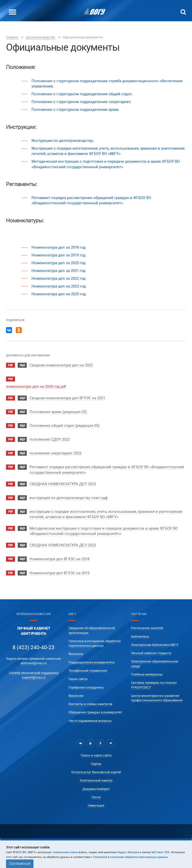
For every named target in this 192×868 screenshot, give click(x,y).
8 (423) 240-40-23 (33, 647)
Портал (96, 764)
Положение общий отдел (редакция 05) (64, 426)
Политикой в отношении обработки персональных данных (130, 857)
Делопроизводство (40, 37)
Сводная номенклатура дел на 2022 (61, 365)
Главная (12, 37)
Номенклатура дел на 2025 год (59, 294)
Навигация (96, 805)
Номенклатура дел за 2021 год (58, 271)
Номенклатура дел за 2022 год (58, 278)
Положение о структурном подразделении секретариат (81, 102)
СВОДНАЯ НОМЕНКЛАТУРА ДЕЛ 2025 (63, 545)
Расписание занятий (147, 628)
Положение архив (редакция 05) (58, 412)
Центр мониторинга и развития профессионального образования (157, 698)
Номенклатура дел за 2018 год (58, 247)
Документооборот (96, 789)
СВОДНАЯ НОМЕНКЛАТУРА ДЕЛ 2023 (63, 484)
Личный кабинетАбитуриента (34, 631)
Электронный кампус (96, 780)
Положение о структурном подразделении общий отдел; (82, 94)
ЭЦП (22, 365)
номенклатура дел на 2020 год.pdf (36, 387)
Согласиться (20, 863)
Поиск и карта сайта (96, 755)
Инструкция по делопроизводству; (62, 141)
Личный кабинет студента (151, 653)
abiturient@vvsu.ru (34, 663)
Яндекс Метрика (128, 852)
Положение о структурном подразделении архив (75, 110)
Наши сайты (78, 679)
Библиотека (140, 637)
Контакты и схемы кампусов (90, 704)
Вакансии (76, 696)
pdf (10, 365)
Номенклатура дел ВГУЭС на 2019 (59, 573)
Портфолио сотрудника (86, 687)
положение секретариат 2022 (55, 453)
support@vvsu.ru (34, 677)
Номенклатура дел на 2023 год (59, 286)
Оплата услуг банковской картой (96, 772)
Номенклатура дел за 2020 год (58, 263)
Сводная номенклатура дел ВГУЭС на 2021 (67, 398)
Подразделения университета (91, 662)
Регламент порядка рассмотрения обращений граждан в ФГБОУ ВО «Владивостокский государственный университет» (91, 200)
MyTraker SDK (160, 852)
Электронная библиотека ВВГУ (155, 645)
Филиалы (76, 654)
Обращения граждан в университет (95, 712)
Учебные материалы (147, 674)
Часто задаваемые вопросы (90, 721)
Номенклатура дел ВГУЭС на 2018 (59, 559)
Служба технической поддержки (34, 673)
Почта (96, 797)
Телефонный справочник (88, 671)
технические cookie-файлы (70, 852)
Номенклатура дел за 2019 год (58, 255)
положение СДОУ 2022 (50, 439)
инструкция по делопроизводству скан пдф (69, 498)
